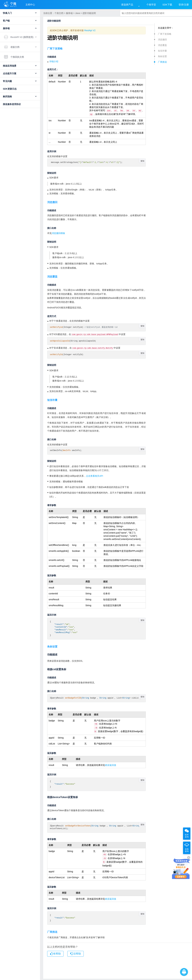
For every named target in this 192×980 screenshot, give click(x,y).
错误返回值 (111, 764)
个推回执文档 (14, 57)
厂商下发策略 (165, 34)
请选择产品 (127, 5)
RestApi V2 (90, 30)
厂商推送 (162, 62)
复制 (142, 160)
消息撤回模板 (58, 233)
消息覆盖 (162, 45)
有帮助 (55, 952)
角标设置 (162, 56)
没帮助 (76, 952)
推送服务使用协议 (12, 104)
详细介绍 (54, 61)
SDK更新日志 (10, 89)
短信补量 (162, 51)
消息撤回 (162, 40)
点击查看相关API (94, 476)
